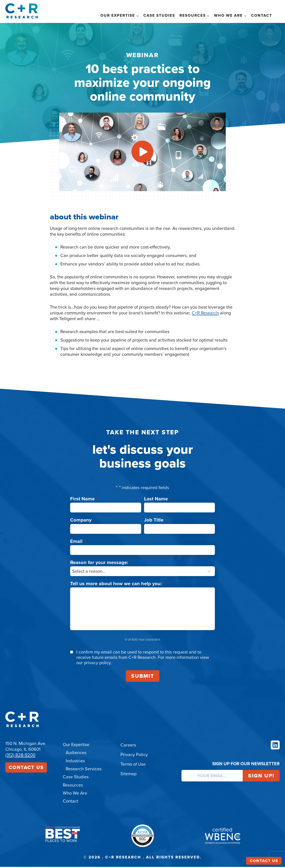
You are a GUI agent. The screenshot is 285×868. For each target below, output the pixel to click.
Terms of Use (133, 766)
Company (82, 522)
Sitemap (128, 775)
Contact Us (26, 769)
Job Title (155, 522)
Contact (262, 15)
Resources (73, 786)
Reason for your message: (101, 564)
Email (78, 543)
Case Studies (159, 15)
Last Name (158, 500)
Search (277, 15)
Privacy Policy (134, 756)
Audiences (76, 754)
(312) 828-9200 (20, 757)
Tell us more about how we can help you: (118, 585)
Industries (75, 762)
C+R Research (205, 328)
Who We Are (75, 794)
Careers (128, 747)
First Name (84, 500)
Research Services (84, 770)
